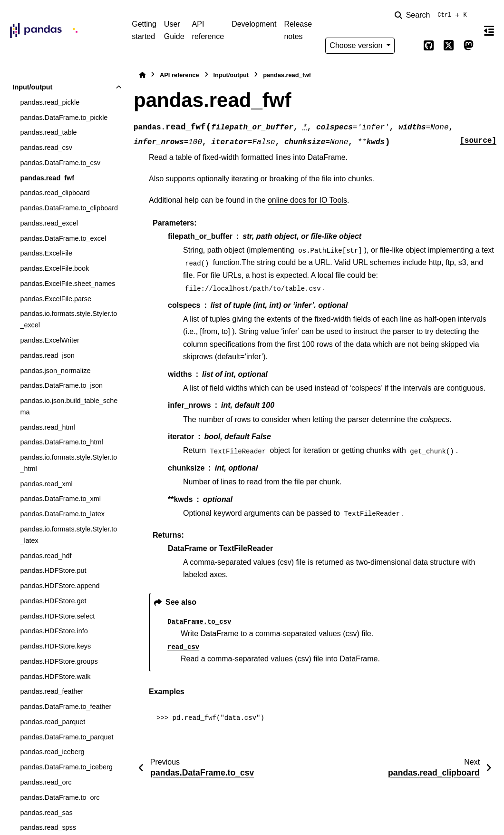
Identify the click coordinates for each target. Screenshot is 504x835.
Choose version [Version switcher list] (357, 45)
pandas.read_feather (52, 691)
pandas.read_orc (46, 782)
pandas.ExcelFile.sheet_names (68, 284)
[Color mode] (409, 46)
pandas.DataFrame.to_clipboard (69, 208)
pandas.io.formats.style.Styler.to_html (68, 463)
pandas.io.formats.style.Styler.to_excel (68, 319)
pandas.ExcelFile (46, 253)
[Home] (142, 75)
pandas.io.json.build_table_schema (69, 406)
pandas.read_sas (46, 813)
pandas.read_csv (46, 147)
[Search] (433, 15)
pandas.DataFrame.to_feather (66, 707)
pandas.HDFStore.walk (55, 677)
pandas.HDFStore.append (60, 586)
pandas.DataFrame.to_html (61, 442)
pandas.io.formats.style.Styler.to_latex (68, 535)
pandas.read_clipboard (55, 193)
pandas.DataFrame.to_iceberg (66, 767)
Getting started (144, 30)
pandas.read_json (47, 355)
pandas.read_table (48, 132)
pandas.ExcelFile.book (54, 268)
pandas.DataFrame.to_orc (60, 797)
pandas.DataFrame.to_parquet (67, 737)
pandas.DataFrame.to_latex (62, 514)
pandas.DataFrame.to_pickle (64, 118)
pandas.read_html (47, 427)
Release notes (298, 30)
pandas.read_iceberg (52, 752)
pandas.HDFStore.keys (55, 646)
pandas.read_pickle (50, 102)
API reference (208, 30)
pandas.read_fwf (47, 178)
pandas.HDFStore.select (57, 616)
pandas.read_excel (49, 223)
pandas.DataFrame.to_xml (60, 499)
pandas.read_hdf (46, 556)
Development (254, 24)
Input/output (32, 87)
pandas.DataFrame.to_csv (60, 163)
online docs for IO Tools (307, 200)
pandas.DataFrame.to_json (61, 385)
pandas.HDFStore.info (54, 631)
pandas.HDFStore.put (53, 570)
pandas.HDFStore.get (53, 601)
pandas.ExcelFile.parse (56, 299)
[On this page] (489, 30)
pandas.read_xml (46, 484)
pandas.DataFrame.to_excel (63, 238)
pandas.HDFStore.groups (59, 661)
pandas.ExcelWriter (50, 340)
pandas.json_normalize (55, 371)
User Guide (174, 30)
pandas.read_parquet (53, 722)
